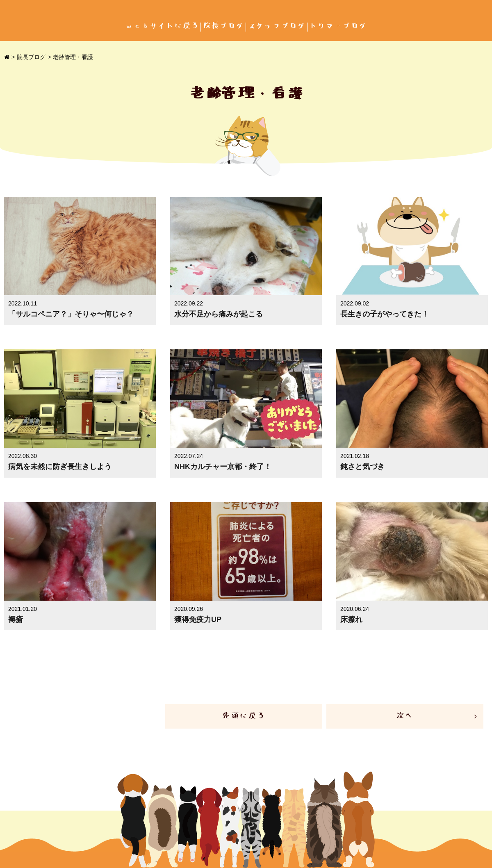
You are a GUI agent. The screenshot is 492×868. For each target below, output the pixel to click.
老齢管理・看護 (73, 57)
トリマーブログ (338, 26)
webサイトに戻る (162, 26)
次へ (405, 716)
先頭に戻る (244, 716)
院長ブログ (223, 26)
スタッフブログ (277, 26)
